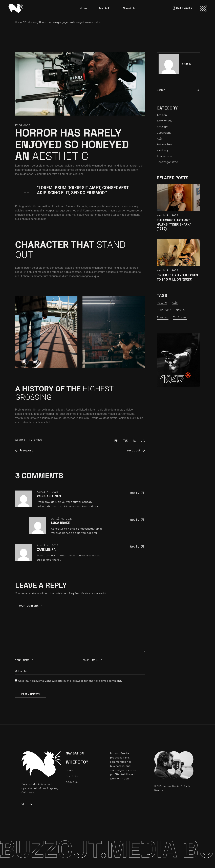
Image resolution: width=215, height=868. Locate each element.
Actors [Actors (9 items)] (162, 303)
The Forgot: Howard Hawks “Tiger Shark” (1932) (174, 224)
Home (69, 770)
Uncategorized (167, 162)
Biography (164, 133)
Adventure (164, 121)
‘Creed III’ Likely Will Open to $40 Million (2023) (177, 277)
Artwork (163, 127)
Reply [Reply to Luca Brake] (137, 520)
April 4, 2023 (48, 492)
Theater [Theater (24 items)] (163, 317)
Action (162, 115)
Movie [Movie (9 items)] (180, 310)
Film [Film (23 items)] (175, 303)
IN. (31, 804)
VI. (23, 804)
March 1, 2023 (167, 215)
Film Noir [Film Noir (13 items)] (164, 310)
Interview (164, 144)
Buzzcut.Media (171, 786)
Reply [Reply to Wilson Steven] (137, 493)
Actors (20, 440)
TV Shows (36, 440)
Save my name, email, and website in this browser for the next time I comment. (70, 681)
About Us (72, 782)
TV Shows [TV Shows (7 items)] (180, 317)
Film (160, 139)
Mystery (163, 150)
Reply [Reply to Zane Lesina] (137, 547)
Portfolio (72, 776)
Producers (31, 22)
